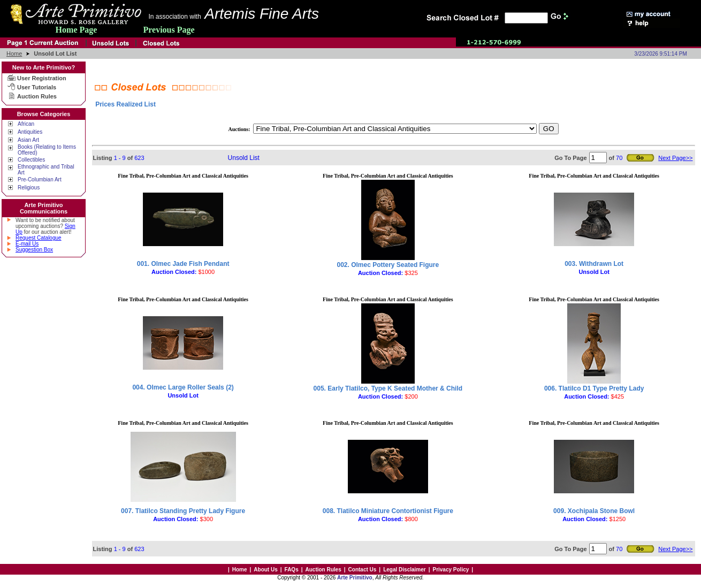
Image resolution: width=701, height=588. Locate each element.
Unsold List (244, 158)
